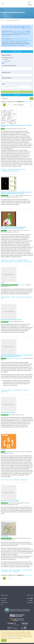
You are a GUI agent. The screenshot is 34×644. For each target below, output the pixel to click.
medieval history (16, 572)
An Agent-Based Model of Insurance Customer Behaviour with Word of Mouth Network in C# (17, 356)
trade (6, 480)
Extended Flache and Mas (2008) (10, 501)
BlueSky (31, 600)
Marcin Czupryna (5, 322)
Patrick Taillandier (5, 285)
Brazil (10, 480)
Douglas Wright (18, 358)
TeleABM (3, 450)
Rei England (4, 358)
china (3, 480)
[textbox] (17, 75)
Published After (6, 73)
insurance (26, 390)
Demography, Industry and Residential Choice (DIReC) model (16, 126)
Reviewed (6, 59)
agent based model (6, 297)
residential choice (5, 171)
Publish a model (17, 52)
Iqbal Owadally (10, 358)
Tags (3, 84)
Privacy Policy (4, 603)
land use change (24, 480)
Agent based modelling (6, 390)
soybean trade (16, 480)
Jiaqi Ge (3, 129)
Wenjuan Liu (4, 231)
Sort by (15, 105)
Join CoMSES (4, 598)
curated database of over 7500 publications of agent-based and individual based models (17, 40)
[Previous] (11, 105)
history (11, 570)
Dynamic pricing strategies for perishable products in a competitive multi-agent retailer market (17, 193)
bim (2, 299)
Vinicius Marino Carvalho (6, 538)
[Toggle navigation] (3, 4)
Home (2, 20)
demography (4, 169)
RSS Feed (30, 603)
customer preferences (17, 390)
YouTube (30, 598)
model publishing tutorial (19, 31)
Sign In (30, 5)
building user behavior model (17, 297)
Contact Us (4, 600)
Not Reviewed (7, 61)
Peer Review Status (7, 58)
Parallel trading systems (8, 413)
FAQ (2, 605)
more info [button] (26, 27)
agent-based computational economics (17, 169)
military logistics (17, 570)
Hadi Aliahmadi (4, 503)
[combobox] (17, 69)
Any (4, 63)
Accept (4, 641)
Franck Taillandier (14, 285)
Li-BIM (3, 283)
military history (5, 570)
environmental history (6, 572)
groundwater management (22, 260)
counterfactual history (27, 570)
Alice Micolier (22, 285)
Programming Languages (9, 66)
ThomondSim (5, 536)
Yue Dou (3, 452)
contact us (8, 33)
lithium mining (5, 260)
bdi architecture (28, 297)
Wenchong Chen (5, 196)
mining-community (18, 262)
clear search (28, 102)
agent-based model (15, 171)
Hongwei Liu (11, 196)
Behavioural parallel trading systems (11, 320)
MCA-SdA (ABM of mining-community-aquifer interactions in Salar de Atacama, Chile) (14, 228)
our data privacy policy (13, 637)
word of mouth (5, 392)
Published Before (7, 78)
